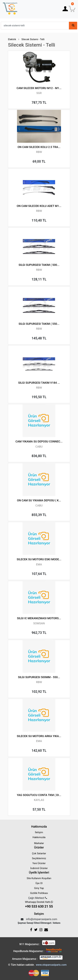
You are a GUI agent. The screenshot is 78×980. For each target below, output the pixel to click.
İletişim (39, 832)
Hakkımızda (39, 837)
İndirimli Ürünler (39, 868)
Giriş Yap (39, 888)
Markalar (39, 843)
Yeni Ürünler (39, 863)
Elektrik (12, 39)
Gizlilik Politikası (39, 893)
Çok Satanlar (39, 853)
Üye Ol (39, 883)
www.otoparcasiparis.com (51, 965)
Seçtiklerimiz (39, 858)
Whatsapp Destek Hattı (39, 905)
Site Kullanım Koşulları (39, 878)
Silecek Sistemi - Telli (33, 39)
